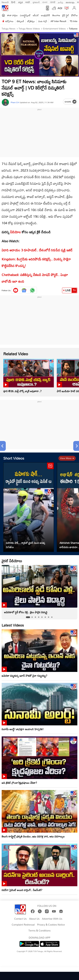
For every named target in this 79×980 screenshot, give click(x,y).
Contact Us (20, 919)
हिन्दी (13, 2)
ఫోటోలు (75, 15)
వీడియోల (16, 232)
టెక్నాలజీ (20, 21)
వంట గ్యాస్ (43, 21)
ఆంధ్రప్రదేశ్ (46, 15)
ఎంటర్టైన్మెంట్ (25, 15)
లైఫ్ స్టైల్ (66, 15)
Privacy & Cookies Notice (51, 925)
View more (67, 458)
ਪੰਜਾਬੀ (53, 2)
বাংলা (45, 2)
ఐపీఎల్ (36, 15)
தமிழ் (60, 2)
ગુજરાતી (36, 2)
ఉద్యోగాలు (9, 21)
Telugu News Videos (29, 29)
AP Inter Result (58, 21)
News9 (5, 2)
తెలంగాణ (56, 15)
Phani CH (15, 102)
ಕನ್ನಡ (20, 2)
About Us (34, 919)
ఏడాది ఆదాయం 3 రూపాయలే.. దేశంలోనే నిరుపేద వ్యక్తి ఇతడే (37, 250)
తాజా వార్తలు (12, 15)
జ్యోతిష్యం (31, 21)
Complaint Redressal (23, 925)
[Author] (5, 102)
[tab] (28, 617)
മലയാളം (70, 2)
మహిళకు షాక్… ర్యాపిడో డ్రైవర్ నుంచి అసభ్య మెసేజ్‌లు (26, 545)
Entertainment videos (54, 29)
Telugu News (8, 29)
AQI (60, 8)
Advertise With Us (52, 919)
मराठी (28, 2)
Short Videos (14, 458)
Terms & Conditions (39, 931)
